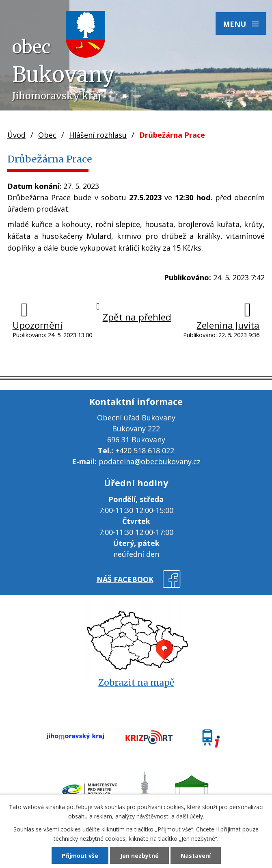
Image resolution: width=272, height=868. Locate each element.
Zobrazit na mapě (136, 683)
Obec (47, 135)
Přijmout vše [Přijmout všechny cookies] (80, 856)
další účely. (190, 816)
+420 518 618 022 (145, 450)
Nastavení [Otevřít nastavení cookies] (196, 856)
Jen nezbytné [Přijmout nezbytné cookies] (139, 856)
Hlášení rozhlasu (98, 135)
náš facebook (125, 579)
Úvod (16, 135)
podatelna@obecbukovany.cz (150, 461)
